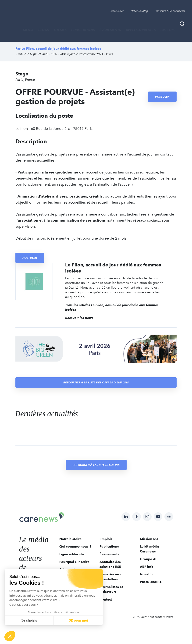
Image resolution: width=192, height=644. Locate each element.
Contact (106, 599)
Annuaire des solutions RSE (110, 564)
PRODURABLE (151, 582)
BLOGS (44, 30)
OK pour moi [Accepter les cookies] (78, 621)
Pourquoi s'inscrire (74, 562)
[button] (10, 636)
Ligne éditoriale (72, 554)
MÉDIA (28, 30)
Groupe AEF (150, 559)
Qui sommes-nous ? (75, 546)
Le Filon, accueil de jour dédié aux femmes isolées (61, 49)
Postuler (162, 97)
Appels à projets (141, 30)
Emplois (167, 30)
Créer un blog (139, 11)
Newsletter (117, 11)
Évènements (110, 30)
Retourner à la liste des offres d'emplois (96, 382)
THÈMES (60, 30)
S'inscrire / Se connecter (170, 11)
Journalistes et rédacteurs (111, 589)
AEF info (147, 567)
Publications (83, 30)
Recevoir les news (79, 318)
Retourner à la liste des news (96, 465)
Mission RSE (150, 539)
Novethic (147, 574)
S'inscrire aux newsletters (110, 577)
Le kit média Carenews (149, 549)
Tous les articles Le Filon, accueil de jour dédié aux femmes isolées (112, 307)
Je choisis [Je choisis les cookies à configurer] (29, 621)
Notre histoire (70, 539)
